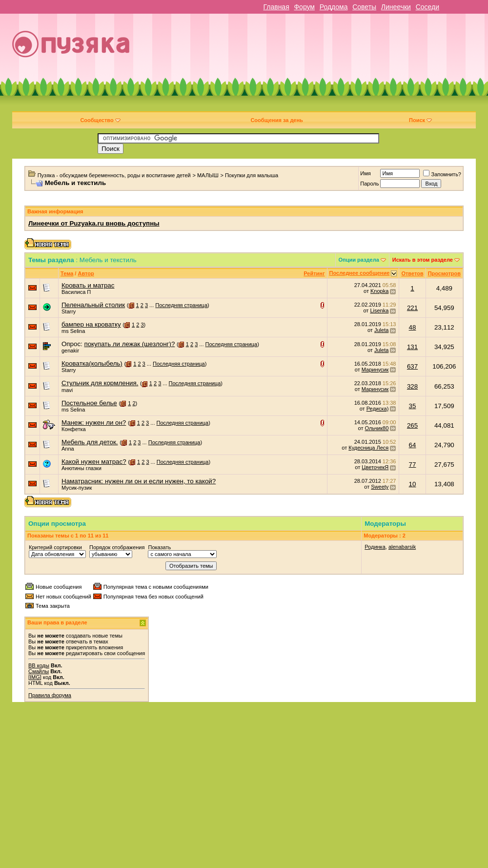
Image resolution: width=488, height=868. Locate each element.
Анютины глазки (81, 468)
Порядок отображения (117, 547)
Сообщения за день (276, 120)
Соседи (427, 7)
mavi (67, 390)
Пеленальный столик (93, 305)
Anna (68, 449)
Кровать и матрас (88, 285)
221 (412, 308)
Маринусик (375, 370)
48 (413, 327)
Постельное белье (89, 403)
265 (412, 425)
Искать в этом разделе (423, 260)
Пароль (369, 184)
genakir (70, 351)
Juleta (381, 330)
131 (412, 347)
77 (413, 465)
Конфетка (74, 429)
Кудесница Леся (368, 448)
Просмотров (444, 273)
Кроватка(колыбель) (92, 363)
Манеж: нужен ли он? (94, 423)
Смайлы (39, 671)
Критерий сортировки (55, 547)
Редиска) (378, 409)
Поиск (420, 120)
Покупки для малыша (252, 175)
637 (412, 366)
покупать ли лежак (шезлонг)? (129, 344)
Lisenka (379, 310)
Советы (364, 7)
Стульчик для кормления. (100, 383)
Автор (86, 273)
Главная (276, 7)
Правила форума (50, 695)
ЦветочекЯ (375, 467)
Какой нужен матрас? (94, 462)
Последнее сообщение (360, 273)
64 (413, 445)
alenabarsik (402, 547)
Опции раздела (359, 260)
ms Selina (73, 331)
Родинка (375, 547)
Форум (304, 7)
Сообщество (100, 120)
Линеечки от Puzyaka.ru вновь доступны (94, 223)
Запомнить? (442, 174)
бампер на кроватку (91, 324)
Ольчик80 (377, 428)
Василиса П (76, 292)
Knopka (379, 291)
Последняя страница (181, 305)
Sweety (380, 487)
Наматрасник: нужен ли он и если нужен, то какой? (139, 481)
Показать (159, 547)
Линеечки (396, 7)
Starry (69, 311)
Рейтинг (314, 273)
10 (413, 484)
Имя (365, 173)
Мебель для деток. (90, 442)
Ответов (412, 273)
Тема (67, 273)
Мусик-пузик (77, 488)
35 (413, 406)
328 (412, 386)
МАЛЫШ (208, 175)
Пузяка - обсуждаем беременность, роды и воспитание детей (114, 175)
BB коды (39, 665)
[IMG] (35, 677)
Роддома (334, 7)
